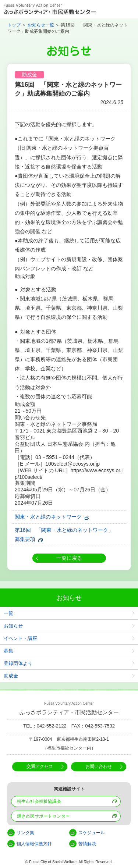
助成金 (11, 676)
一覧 (8, 613)
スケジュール (92, 833)
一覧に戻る (69, 558)
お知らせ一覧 (41, 25)
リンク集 (25, 833)
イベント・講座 (20, 638)
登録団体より (18, 663)
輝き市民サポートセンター (43, 816)
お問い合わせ (99, 766)
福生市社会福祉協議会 (39, 801)
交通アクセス (40, 766)
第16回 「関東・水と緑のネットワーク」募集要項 (64, 535)
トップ (14, 25)
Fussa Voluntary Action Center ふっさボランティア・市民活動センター (50, 9)
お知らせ (13, 626)
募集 (8, 651)
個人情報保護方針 (34, 844)
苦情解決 (87, 844)
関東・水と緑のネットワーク (48, 517)
